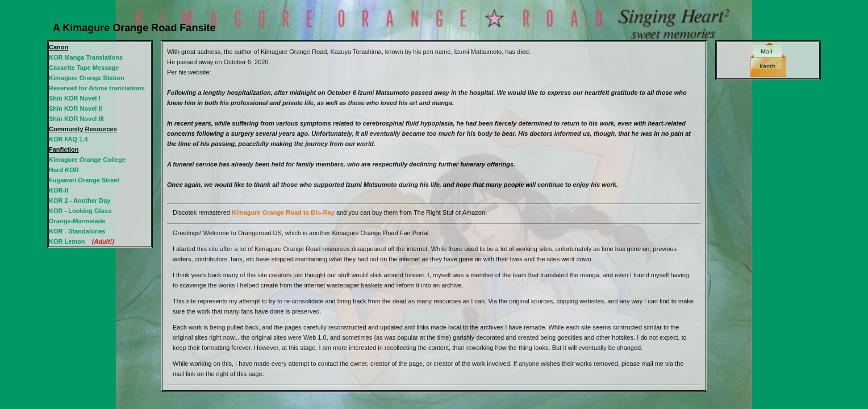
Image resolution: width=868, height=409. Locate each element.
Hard (64, 170)
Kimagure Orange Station (87, 78)
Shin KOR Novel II (76, 108)
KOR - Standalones (77, 231)
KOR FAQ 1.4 (68, 139)
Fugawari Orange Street (84, 180)
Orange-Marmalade (77, 221)
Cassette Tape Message (84, 68)
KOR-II (59, 190)
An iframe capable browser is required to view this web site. (434, 216)
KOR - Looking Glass (80, 211)
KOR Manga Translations (86, 57)
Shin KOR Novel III (76, 119)
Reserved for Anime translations (97, 88)
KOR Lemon (67, 241)
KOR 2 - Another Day (80, 201)
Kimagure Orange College (87, 160)
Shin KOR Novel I (74, 98)
